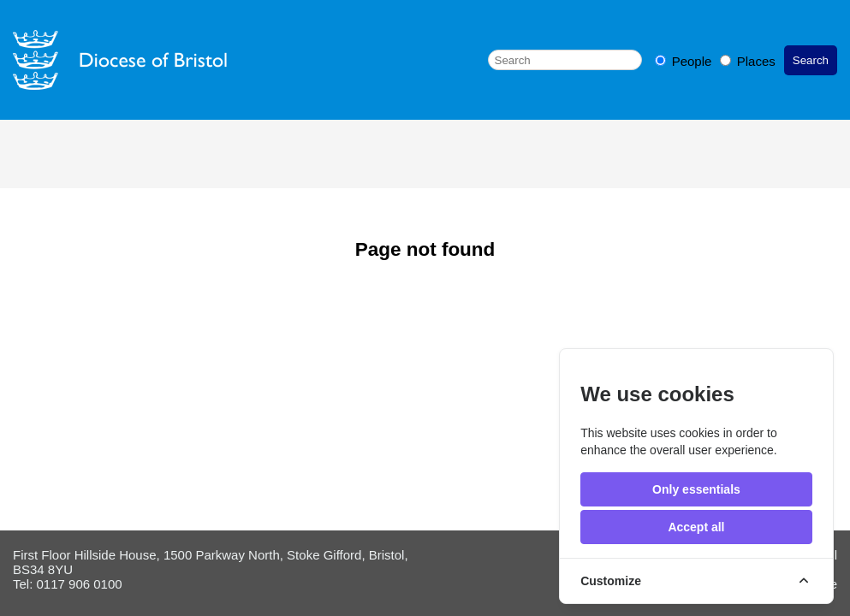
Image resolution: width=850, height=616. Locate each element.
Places (748, 61)
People (685, 61)
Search (811, 60)
